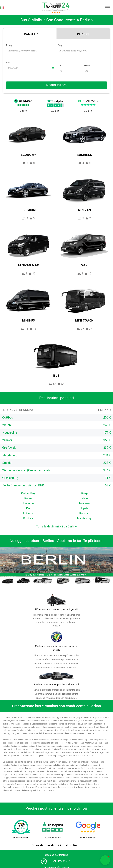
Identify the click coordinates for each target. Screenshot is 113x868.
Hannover (85, 504)
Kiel (28, 509)
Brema (28, 499)
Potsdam (85, 514)
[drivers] (56, 600)
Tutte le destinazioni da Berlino (57, 526)
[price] (56, 637)
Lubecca (28, 514)
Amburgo (28, 504)
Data (8, 63)
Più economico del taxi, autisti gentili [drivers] (56, 609)
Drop (60, 45)
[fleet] (56, 676)
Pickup (9, 45)
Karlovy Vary (28, 494)
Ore (60, 66)
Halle (85, 499)
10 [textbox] (61, 71)
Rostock (28, 518)
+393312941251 (60, 861)
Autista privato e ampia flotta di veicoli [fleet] (57, 684)
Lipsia (85, 509)
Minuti (87, 66)
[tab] (30, 34)
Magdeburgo (85, 518)
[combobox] (31, 51)
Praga (85, 494)
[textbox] (31, 51)
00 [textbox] (86, 71)
